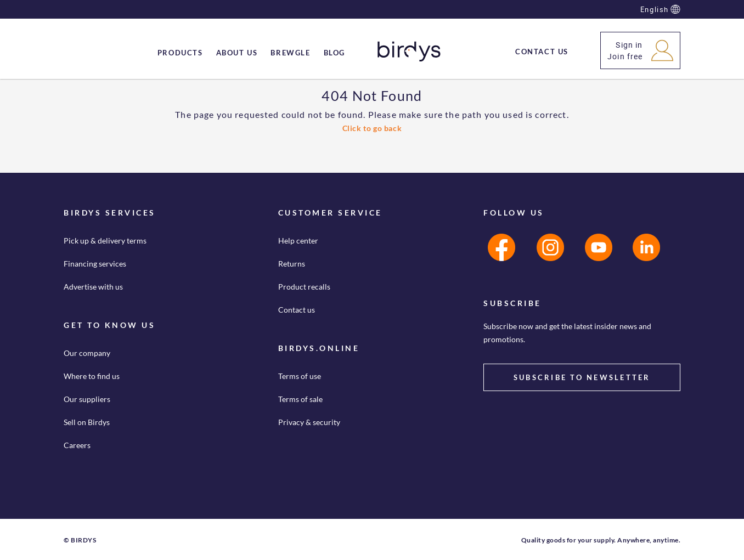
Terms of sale (300, 399)
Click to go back (372, 128)
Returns (292, 264)
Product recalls (304, 287)
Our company (87, 353)
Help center (298, 241)
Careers (77, 445)
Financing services (95, 264)
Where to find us (92, 376)
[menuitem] (180, 53)
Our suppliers (87, 399)
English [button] (660, 9)
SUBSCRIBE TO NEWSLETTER (582, 377)
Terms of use (300, 376)
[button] (640, 50)
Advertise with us (93, 287)
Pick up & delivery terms (105, 241)
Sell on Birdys (87, 422)
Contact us (297, 310)
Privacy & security (309, 422)
